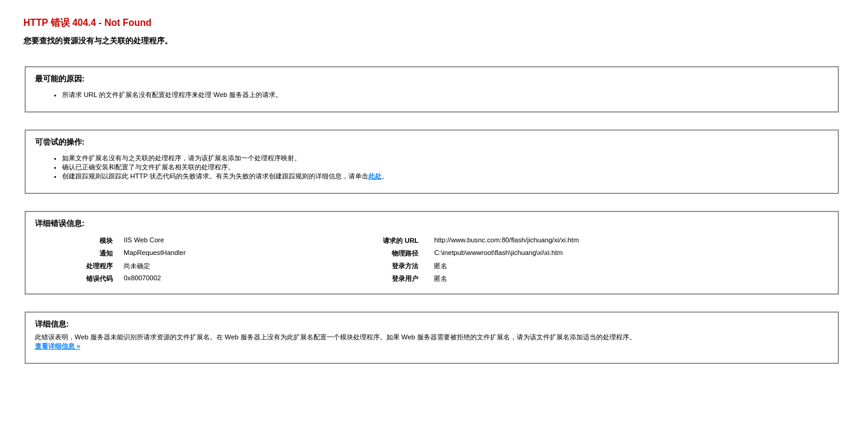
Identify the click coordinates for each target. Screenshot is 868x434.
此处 (375, 176)
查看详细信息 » (58, 346)
